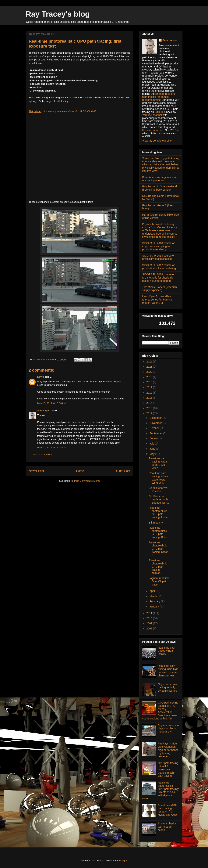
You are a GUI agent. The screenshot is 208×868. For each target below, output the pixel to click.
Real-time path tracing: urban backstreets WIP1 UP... (158, 478)
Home (80, 471)
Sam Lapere (44, 411)
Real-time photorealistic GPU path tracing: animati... (158, 567)
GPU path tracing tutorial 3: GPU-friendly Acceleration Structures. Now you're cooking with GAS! (160, 711)
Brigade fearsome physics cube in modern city (168, 729)
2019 (150, 377)
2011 (150, 613)
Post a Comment (43, 454)
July (152, 444)
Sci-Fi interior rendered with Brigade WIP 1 (159, 499)
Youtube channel (152, 115)
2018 (150, 382)
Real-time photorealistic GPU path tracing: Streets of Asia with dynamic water (161, 791)
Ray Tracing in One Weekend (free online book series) (160, 188)
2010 (150, 618)
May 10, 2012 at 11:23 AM (51, 447)
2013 (150, 408)
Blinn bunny (156, 523)
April (153, 591)
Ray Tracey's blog (58, 14)
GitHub (159, 112)
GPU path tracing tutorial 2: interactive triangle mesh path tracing (168, 769)
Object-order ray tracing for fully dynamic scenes (167, 687)
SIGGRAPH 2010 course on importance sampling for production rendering (159, 246)
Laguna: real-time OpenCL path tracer (159, 581)
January (155, 607)
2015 (150, 398)
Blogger (123, 861)
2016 (150, 393)
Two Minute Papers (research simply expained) (160, 289)
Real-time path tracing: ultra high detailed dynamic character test (168, 671)
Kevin (41, 377)
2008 (150, 628)
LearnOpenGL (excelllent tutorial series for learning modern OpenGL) (157, 300)
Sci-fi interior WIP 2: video (159, 490)
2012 (150, 413)
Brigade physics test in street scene (167, 827)
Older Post (123, 471)
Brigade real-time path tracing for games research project (159, 97)
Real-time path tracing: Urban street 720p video (159, 463)
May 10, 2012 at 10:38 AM (51, 403)
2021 (150, 367)
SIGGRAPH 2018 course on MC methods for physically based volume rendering (159, 278)
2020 (150, 372)
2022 (150, 362)
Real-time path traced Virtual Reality (166, 651)
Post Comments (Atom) (87, 481)
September (156, 433)
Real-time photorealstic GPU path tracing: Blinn (158, 532)
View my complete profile (157, 141)
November (156, 423)
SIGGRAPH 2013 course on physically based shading (159, 257)
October (155, 428)
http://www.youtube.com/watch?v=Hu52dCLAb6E (70, 111)
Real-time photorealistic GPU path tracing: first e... (159, 513)
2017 (150, 387)
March (154, 596)
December (156, 418)
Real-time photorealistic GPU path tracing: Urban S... (159, 549)
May (152, 454)
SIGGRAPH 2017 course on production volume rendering (159, 267)
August (154, 438)
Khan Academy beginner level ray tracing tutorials (160, 179)
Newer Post (36, 471)
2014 (150, 403)
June (153, 449)
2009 (150, 623)
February (155, 601)
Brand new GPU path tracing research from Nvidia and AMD (167, 810)
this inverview (150, 130)
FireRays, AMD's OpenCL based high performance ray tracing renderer (168, 750)
